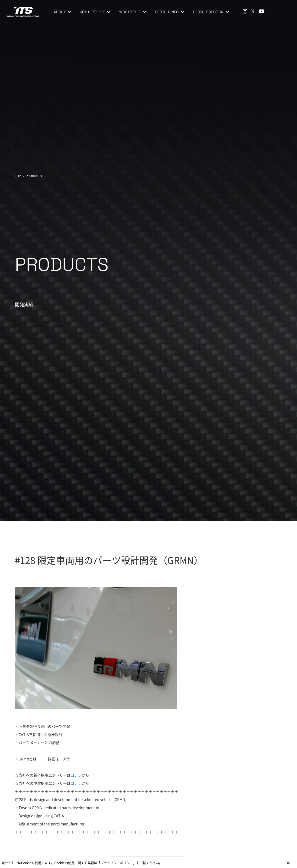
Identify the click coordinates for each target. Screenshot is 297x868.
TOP (18, 176)
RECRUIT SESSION (211, 12)
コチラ (65, 759)
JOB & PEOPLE (95, 12)
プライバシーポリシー (117, 863)
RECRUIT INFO (169, 12)
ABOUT (62, 12)
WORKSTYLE (132, 12)
